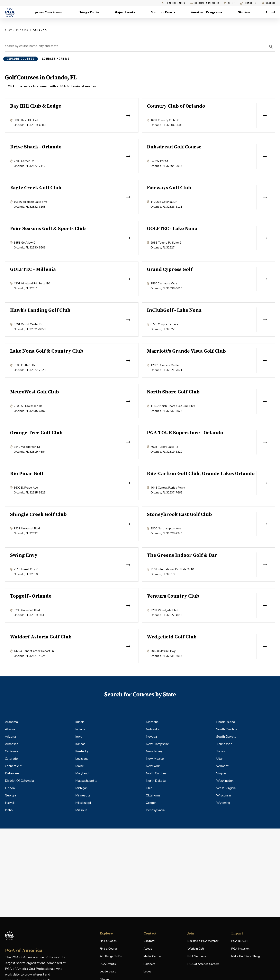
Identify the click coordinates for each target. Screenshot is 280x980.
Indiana (80, 729)
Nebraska (153, 729)
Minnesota (83, 795)
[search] (271, 47)
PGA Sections (197, 956)
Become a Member (205, 3)
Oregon (151, 803)
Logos (147, 972)
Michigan (81, 788)
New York (153, 766)
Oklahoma (153, 795)
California (11, 751)
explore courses (21, 59)
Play (8, 30)
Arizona (10, 737)
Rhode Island (226, 722)
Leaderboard (108, 972)
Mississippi (83, 803)
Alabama (11, 722)
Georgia (10, 795)
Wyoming (223, 803)
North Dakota (156, 781)
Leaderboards (173, 3)
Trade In (248, 3)
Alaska (10, 729)
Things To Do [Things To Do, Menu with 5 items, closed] (88, 12)
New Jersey (154, 751)
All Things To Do (111, 956)
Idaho (9, 810)
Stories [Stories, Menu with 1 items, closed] (244, 12)
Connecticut (13, 766)
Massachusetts (86, 781)
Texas (221, 751)
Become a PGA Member (203, 941)
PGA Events (108, 964)
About (148, 949)
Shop (230, 3)
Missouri (81, 810)
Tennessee (224, 744)
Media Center (152, 956)
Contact (149, 941)
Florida (22, 30)
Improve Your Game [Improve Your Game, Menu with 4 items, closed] (46, 12)
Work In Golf (196, 949)
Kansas (80, 744)
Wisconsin (224, 795)
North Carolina (156, 773)
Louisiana (82, 759)
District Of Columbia (19, 781)
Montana (152, 722)
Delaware (12, 773)
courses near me (56, 59)
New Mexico (155, 759)
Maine (80, 766)
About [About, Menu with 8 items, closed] (270, 12)
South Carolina (227, 729)
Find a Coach (108, 941)
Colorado (11, 759)
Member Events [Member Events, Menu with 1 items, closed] (163, 12)
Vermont (222, 766)
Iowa (79, 737)
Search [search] (268, 3)
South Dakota (226, 737)
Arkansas (12, 744)
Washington (225, 781)
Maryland (82, 773)
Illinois (80, 722)
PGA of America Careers (204, 964)
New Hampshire (157, 744)
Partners (149, 964)
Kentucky (82, 751)
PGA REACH (239, 941)
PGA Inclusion (240, 949)
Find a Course (109, 949)
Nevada (151, 737)
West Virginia (226, 788)
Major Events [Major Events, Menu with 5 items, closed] (125, 12)
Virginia (221, 773)
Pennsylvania (155, 810)
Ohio (149, 788)
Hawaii (10, 803)
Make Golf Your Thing (246, 956)
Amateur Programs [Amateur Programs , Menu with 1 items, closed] (207, 12)
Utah (220, 759)
